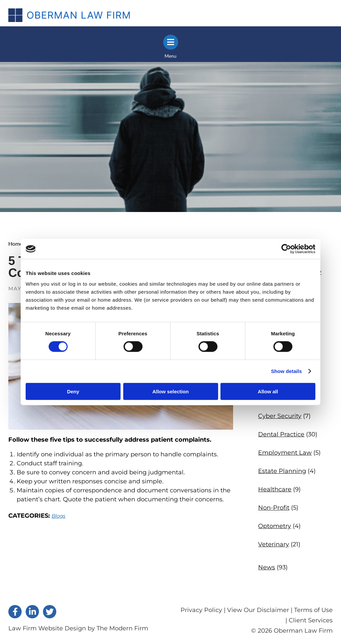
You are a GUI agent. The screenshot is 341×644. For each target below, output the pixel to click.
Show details (287, 371)
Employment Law (285, 453)
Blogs (58, 516)
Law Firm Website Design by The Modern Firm (78, 628)
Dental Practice (281, 434)
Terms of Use (313, 610)
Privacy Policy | (204, 610)
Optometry (275, 526)
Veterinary (274, 544)
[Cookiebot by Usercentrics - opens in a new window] (286, 249)
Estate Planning (282, 471)
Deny (73, 391)
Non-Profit (274, 508)
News (267, 567)
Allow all (268, 391)
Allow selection (170, 391)
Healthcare (275, 489)
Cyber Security (280, 416)
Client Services (311, 620)
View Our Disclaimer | (260, 610)
